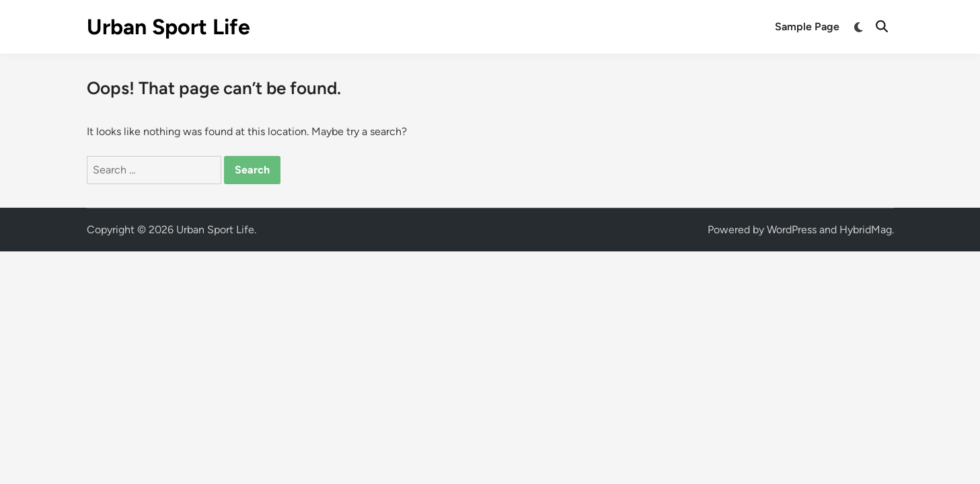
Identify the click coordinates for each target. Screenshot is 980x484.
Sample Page (807, 27)
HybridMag (866, 230)
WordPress (792, 230)
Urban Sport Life (168, 27)
